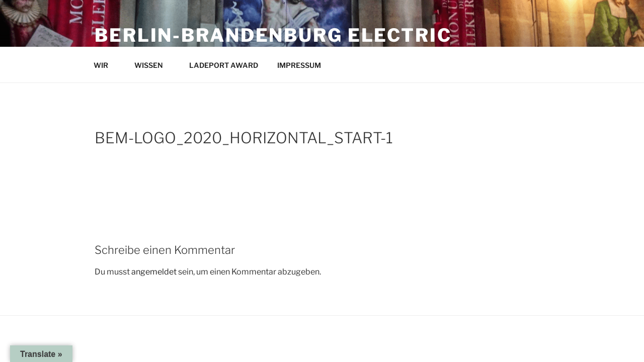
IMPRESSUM (304, 65)
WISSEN (153, 65)
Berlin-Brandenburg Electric (273, 35)
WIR (106, 65)
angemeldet (154, 272)
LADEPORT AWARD (224, 65)
